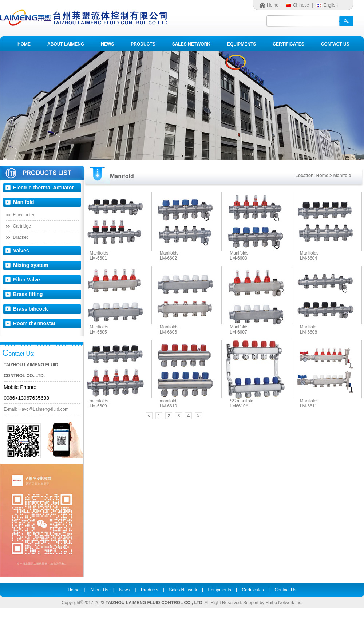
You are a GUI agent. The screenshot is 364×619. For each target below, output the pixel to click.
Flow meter (24, 215)
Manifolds (99, 253)
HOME (24, 44)
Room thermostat (34, 323)
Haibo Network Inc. (284, 603)
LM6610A (239, 406)
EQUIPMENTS (242, 44)
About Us (99, 590)
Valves (21, 251)
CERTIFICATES (288, 44)
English (331, 5)
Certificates (253, 590)
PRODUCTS (143, 44)
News (124, 590)
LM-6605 (98, 332)
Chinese (301, 5)
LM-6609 (98, 406)
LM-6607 (238, 332)
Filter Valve (27, 280)
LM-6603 (238, 258)
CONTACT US (335, 44)
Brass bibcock (31, 309)
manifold (168, 401)
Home (273, 5)
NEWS (107, 44)
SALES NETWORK (191, 44)
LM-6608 (308, 332)
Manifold (24, 202)
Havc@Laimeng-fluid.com (44, 409)
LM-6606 (168, 332)
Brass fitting (28, 294)
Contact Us (285, 590)
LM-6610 (168, 406)
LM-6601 (98, 258)
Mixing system (31, 265)
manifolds (99, 401)
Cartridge (22, 226)
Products (149, 590)
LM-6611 (308, 406)
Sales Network (183, 590)
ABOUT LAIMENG (66, 44)
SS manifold (242, 401)
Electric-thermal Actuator (43, 188)
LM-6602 (168, 258)
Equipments (219, 590)
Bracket (21, 237)
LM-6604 (308, 258)
